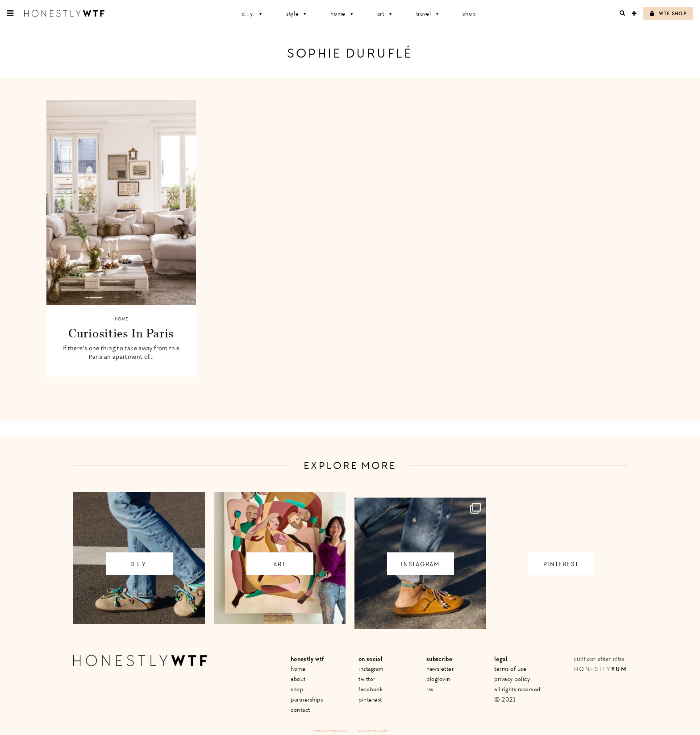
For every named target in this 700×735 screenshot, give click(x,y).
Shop (469, 14)
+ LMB (383, 731)
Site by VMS (368, 731)
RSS (430, 689)
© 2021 (505, 700)
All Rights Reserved (517, 689)
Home (343, 14)
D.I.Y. (253, 14)
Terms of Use (510, 669)
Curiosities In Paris (121, 333)
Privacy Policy (512, 679)
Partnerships (307, 700)
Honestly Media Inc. (330, 731)
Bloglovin (438, 679)
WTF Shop (668, 14)
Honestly (600, 669)
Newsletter (440, 669)
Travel (428, 14)
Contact (300, 710)
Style (297, 14)
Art (385, 14)
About (298, 679)
